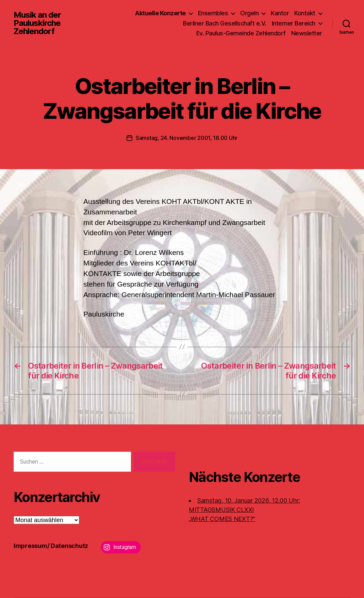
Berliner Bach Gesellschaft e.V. (225, 23)
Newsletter (307, 33)
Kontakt (305, 13)
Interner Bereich (294, 23)
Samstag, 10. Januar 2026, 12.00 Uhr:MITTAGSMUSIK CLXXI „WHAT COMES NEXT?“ (244, 510)
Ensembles (213, 13)
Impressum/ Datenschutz (51, 546)
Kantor (280, 13)
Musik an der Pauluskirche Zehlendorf (37, 23)
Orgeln (249, 13)
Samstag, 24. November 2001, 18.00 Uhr (187, 138)
